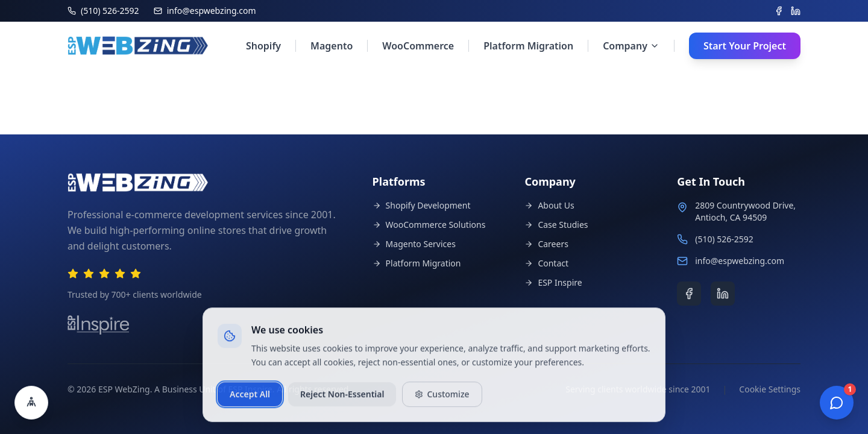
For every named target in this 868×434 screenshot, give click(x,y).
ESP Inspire (553, 282)
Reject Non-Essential (342, 399)
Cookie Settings (770, 389)
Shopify (263, 46)
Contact (546, 263)
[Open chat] (837, 403)
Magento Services (414, 244)
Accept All (250, 399)
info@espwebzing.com (740, 261)
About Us (549, 205)
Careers (546, 244)
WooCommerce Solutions (429, 225)
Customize (442, 399)
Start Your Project (745, 46)
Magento (332, 46)
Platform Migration (528, 46)
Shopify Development (422, 205)
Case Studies (556, 225)
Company (631, 46)
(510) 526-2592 (724, 239)
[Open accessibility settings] (31, 403)
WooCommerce (418, 46)
